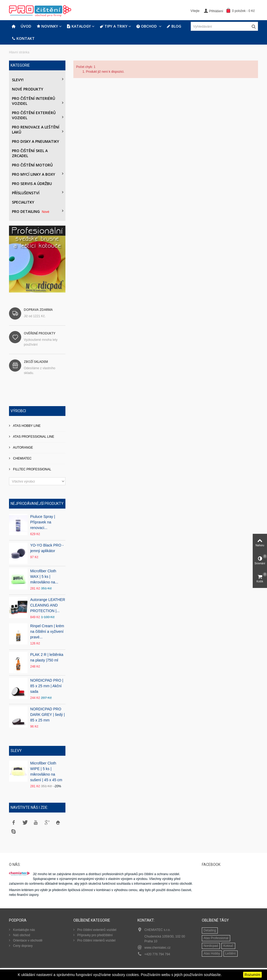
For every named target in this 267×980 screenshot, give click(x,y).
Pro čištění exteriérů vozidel (34, 115)
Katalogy (79, 26)
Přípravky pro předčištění (95, 935)
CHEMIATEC (22, 458)
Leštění (231, 953)
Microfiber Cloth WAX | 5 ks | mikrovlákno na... (44, 577)
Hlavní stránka (19, 52)
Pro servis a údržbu (32, 184)
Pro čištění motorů (32, 165)
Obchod (147, 26)
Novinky (47, 26)
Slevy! (18, 80)
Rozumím (252, 975)
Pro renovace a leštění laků (36, 130)
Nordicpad (211, 946)
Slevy (16, 751)
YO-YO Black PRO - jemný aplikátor (47, 548)
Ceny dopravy (22, 946)
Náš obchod (21, 935)
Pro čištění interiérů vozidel (34, 101)
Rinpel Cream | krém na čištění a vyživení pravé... (47, 631)
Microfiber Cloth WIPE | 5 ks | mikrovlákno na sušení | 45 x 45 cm (46, 771)
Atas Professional (216, 938)
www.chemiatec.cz (157, 948)
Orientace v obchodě (27, 940)
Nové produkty (28, 89)
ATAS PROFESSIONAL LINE (33, 437)
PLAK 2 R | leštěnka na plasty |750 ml (47, 657)
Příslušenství (26, 193)
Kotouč (228, 946)
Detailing (210, 930)
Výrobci (18, 411)
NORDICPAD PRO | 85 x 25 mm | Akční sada (47, 686)
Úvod (26, 26)
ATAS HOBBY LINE (26, 426)
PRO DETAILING (31, 211)
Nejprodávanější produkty (37, 504)
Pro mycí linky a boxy (34, 174)
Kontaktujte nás (24, 930)
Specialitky (23, 202)
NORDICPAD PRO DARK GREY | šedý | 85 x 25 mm (48, 715)
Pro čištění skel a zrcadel (30, 153)
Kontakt (23, 38)
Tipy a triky (114, 26)
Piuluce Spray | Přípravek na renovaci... (43, 522)
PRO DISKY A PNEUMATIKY (35, 141)
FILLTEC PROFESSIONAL (32, 469)
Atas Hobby (212, 953)
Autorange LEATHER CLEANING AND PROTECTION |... (48, 605)
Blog (174, 26)
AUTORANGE (23, 448)
